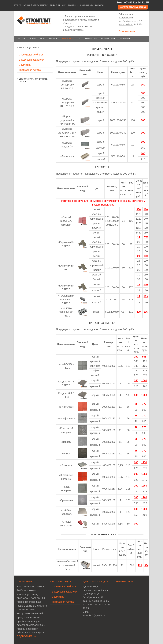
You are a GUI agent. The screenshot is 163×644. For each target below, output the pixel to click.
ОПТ (64, 5)
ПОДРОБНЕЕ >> (26, 636)
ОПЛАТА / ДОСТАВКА (40, 5)
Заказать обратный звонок (133, 7)
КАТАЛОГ (27, 5)
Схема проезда (127, 31)
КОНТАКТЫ (99, 5)
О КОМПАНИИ (73, 5)
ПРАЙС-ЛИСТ (55, 5)
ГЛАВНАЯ (18, 5)
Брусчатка (25, 65)
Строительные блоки (31, 55)
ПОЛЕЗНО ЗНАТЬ (87, 5)
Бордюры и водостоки (32, 60)
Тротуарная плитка (30, 70)
